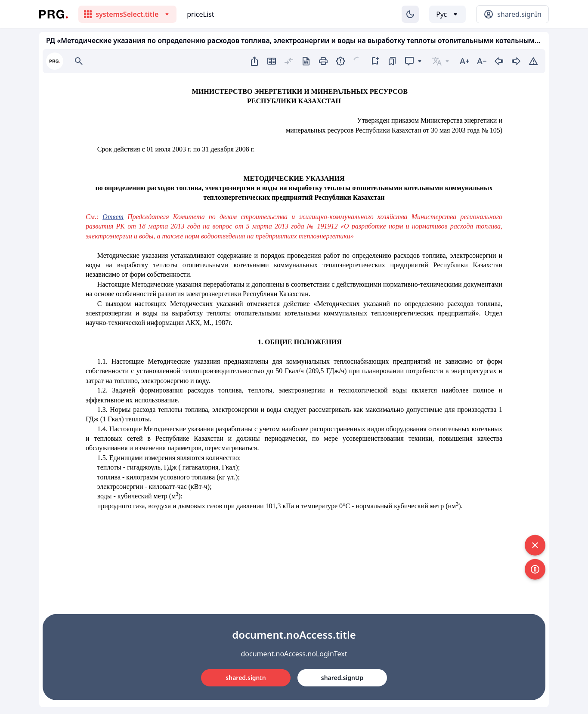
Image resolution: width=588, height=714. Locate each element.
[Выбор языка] (447, 14)
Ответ (113, 217)
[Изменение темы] (410, 14)
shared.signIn (246, 678)
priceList (200, 14)
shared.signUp (342, 678)
